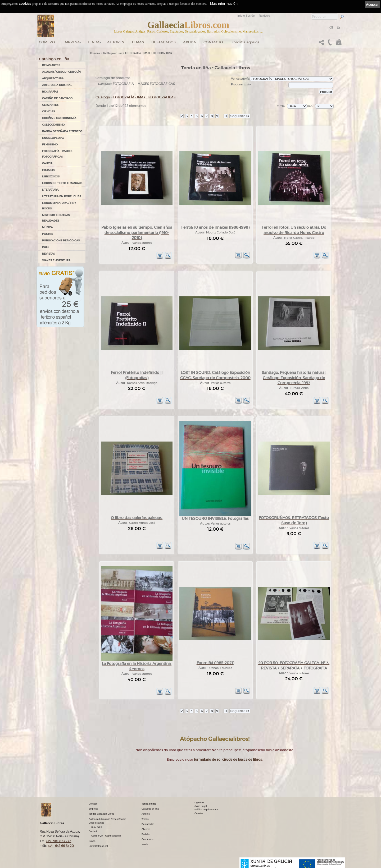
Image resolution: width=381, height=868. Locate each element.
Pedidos (146, 834)
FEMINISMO (50, 144)
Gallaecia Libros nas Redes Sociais (107, 819)
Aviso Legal (201, 806)
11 (226, 116)
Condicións (148, 839)
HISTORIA (48, 170)
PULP (46, 247)
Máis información (224, 4)
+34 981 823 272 (58, 841)
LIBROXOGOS (51, 176)
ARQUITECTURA (53, 78)
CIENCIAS (48, 111)
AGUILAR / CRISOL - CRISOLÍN (61, 72)
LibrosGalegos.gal (246, 42)
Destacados (148, 824)
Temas (138, 42)
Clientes (146, 829)
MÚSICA (47, 227)
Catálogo (103, 97)
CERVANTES (50, 105)
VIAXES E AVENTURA (56, 260)
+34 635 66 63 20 (61, 846)
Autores (116, 42)
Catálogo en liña (113, 53)
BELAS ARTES (51, 65)
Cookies (199, 813)
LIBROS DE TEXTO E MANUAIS (62, 183)
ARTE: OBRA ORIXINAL (57, 85)
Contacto (213, 42)
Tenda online (149, 804)
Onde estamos (96, 823)
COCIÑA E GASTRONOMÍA (59, 118)
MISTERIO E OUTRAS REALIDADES (56, 218)
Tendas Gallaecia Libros (101, 814)
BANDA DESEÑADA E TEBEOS (62, 131)
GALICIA (47, 163)
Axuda (190, 42)
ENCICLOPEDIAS (53, 138)
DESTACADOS (164, 42)
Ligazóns (199, 802)
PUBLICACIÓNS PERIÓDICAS (61, 240)
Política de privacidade (207, 810)
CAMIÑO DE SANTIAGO (57, 98)
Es (339, 27)
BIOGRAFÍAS (50, 92)
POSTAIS (48, 234)
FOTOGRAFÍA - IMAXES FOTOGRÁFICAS (57, 154)
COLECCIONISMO (53, 125)
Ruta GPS (97, 827)
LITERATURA (50, 190)
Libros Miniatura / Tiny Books (59, 206)
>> (240, 116)
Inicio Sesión (246, 16)
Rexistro (264, 16)
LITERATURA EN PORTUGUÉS (62, 196)
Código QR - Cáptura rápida (106, 836)
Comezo (47, 42)
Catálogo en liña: (55, 59)
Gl (331, 27)
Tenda (94, 42)
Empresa (71, 42)
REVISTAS (48, 254)
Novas (92, 841)
